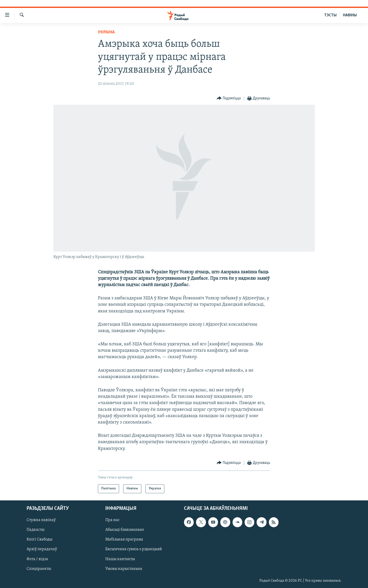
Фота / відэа (37, 559)
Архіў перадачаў (42, 549)
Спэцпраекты (39, 569)
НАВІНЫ (350, 15)
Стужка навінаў (41, 520)
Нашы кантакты (120, 559)
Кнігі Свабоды (39, 539)
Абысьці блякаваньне (125, 530)
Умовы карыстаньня (124, 569)
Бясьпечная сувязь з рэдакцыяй (134, 549)
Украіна (106, 32)
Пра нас (112, 520)
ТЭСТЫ (330, 15)
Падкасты (36, 530)
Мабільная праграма (124, 539)
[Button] (229, 98)
